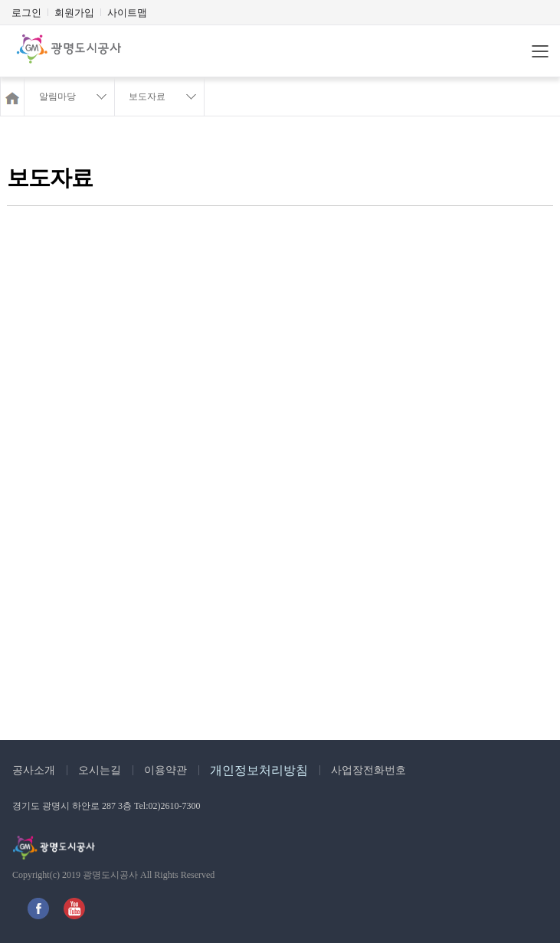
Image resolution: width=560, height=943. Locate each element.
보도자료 (147, 97)
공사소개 (34, 770)
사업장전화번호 (368, 770)
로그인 (26, 13)
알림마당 (57, 97)
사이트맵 (127, 13)
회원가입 (74, 13)
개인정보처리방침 (259, 770)
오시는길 (100, 770)
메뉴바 (540, 51)
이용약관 (165, 770)
